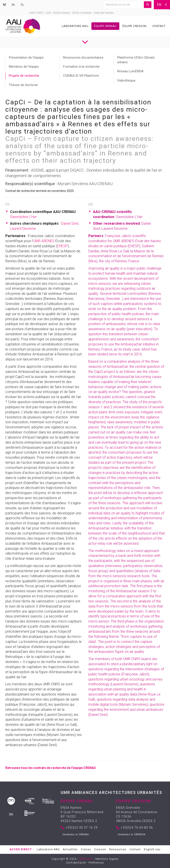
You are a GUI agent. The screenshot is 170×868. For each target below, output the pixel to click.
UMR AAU (86, 859)
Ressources (118, 849)
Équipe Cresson (134, 26)
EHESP (62, 246)
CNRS (39, 13)
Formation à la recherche (81, 67)
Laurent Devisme (23, 229)
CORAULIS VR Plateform (81, 76)
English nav (152, 849)
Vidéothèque (126, 80)
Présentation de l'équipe (26, 57)
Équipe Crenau (105, 26)
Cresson (100, 849)
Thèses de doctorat (23, 85)
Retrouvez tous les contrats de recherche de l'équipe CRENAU (51, 768)
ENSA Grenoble (82, 13)
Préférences (96, 863)
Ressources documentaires (83, 57)
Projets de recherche (24, 76)
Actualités (70, 849)
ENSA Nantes (62, 13)
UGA (48, 13)
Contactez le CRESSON (132, 834)
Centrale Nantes (104, 13)
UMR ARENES (44, 241)
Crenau (86, 849)
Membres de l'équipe (24, 67)
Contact (159, 26)
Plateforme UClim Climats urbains (136, 60)
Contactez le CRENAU (76, 834)
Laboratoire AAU (75, 26)
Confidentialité (76, 863)
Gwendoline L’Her (23, 217)
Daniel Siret (70, 223)
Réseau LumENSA (130, 71)
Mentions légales (107, 859)
